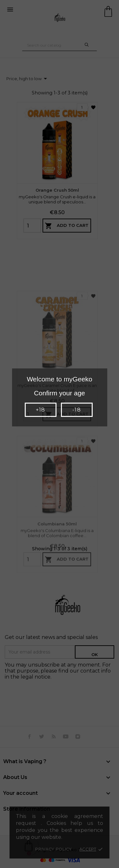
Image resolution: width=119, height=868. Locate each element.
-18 (76, 410)
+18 (40, 410)
